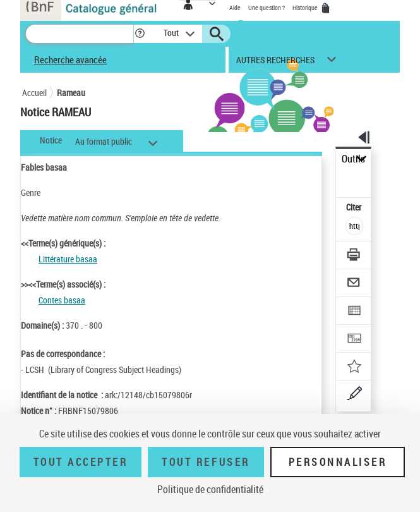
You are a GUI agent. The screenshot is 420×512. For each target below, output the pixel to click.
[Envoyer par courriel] (355, 284)
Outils (353, 159)
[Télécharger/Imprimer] (355, 256)
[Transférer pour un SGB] (355, 340)
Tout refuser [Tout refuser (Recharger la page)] (206, 462)
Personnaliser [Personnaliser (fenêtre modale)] (338, 462)
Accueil (34, 93)
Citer (355, 207)
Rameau (71, 93)
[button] (140, 34)
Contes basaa (62, 300)
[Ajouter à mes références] (355, 368)
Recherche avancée (70, 59)
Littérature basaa (68, 259)
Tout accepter (81, 462)
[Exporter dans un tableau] (355, 312)
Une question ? (267, 8)
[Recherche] (80, 34)
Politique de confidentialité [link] (210, 489)
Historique (306, 8)
